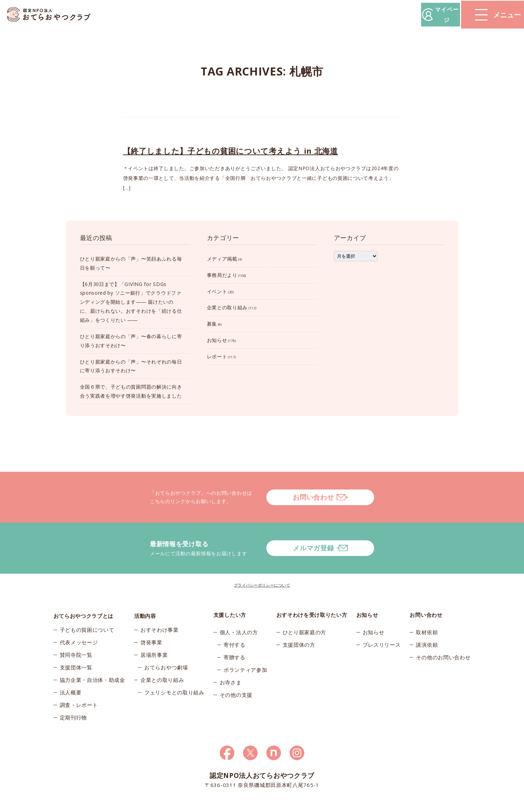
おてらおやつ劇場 (166, 651)
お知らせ (217, 340)
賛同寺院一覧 (76, 639)
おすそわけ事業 (160, 614)
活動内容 (145, 596)
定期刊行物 (74, 701)
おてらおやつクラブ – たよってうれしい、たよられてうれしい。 (52, 15)
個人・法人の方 (239, 614)
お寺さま (231, 664)
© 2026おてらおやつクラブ (137, 805)
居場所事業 (154, 639)
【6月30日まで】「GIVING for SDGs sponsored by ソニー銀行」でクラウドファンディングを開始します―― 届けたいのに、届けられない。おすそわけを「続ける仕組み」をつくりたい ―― (131, 302)
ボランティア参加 (245, 651)
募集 (212, 324)
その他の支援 (236, 676)
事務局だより (222, 275)
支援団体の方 (299, 626)
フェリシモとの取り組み (174, 676)
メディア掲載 (222, 259)
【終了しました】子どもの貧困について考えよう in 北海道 (231, 151)
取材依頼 (427, 614)
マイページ (419, 14)
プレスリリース (382, 626)
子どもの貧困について (87, 614)
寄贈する (235, 639)
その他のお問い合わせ (443, 639)
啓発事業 (151, 626)
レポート (217, 356)
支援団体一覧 (76, 651)
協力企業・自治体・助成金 (92, 664)
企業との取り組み (227, 307)
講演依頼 (427, 626)
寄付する (235, 626)
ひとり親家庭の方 (305, 614)
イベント (217, 291)
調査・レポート (79, 689)
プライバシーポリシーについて (262, 567)
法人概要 (71, 676)
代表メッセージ (79, 626)
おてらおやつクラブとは (84, 596)
